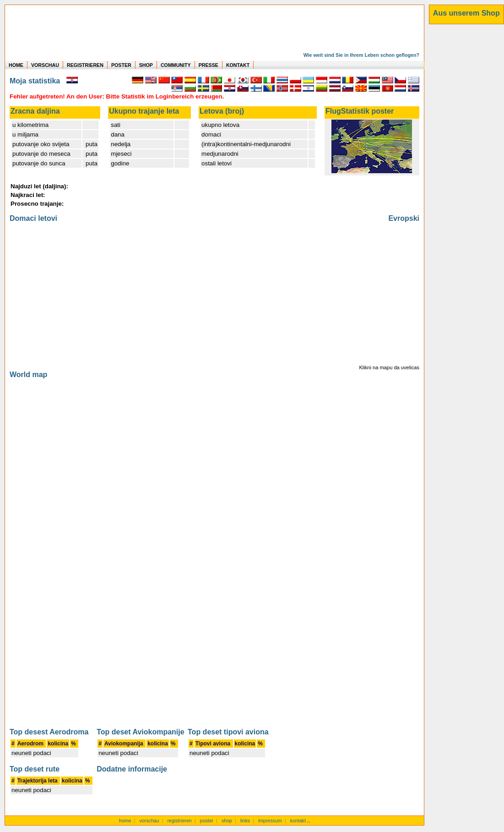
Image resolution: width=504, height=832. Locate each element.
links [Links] (245, 821)
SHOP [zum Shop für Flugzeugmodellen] (146, 65)
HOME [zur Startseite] (16, 65)
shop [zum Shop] (227, 821)
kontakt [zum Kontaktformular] (298, 821)
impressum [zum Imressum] (270, 821)
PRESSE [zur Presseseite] (209, 65)
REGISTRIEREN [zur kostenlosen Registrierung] (85, 65)
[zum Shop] (466, 13)
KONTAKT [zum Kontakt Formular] (238, 65)
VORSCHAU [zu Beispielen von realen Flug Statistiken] (45, 65)
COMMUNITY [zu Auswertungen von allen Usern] (176, 65)
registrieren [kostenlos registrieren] (179, 821)
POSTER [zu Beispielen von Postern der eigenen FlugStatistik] (121, 65)
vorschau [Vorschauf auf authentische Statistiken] (149, 821)
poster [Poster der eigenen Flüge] (207, 821)
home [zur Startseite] (125, 821)
